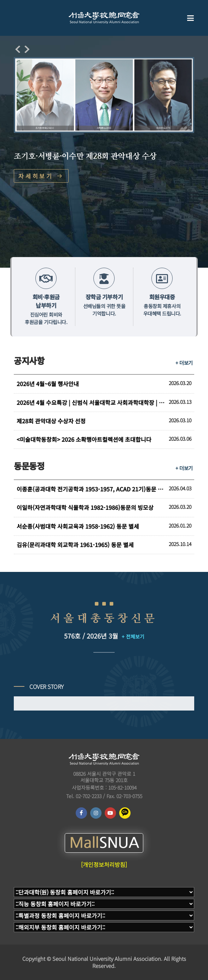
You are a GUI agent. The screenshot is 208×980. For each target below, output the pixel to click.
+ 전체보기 (133, 636)
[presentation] (18, 49)
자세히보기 (41, 176)
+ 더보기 (184, 363)
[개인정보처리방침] (104, 864)
